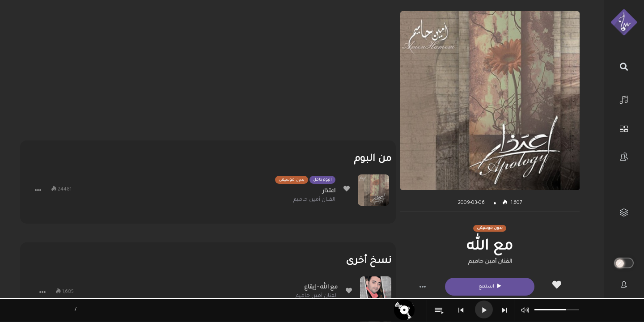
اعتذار (329, 191)
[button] (423, 287)
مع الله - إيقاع (321, 288)
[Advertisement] (208, 74)
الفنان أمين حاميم (490, 262)
